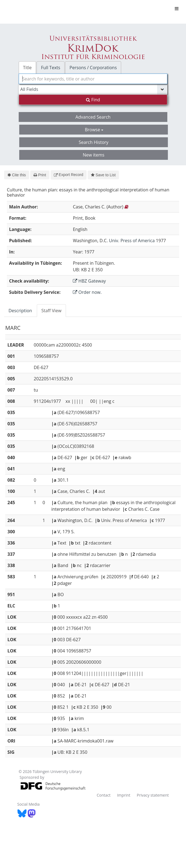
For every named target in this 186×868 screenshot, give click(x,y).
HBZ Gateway (89, 281)
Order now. (87, 292)
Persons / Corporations (93, 68)
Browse (94, 130)
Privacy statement (153, 795)
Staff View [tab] (51, 311)
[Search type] (93, 89)
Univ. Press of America (132, 241)
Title (27, 68)
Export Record (69, 175)
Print (40, 175)
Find (93, 100)
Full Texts (51, 68)
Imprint (124, 795)
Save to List (103, 175)
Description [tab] (20, 311)
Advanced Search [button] (93, 117)
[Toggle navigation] (177, 9)
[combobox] (93, 79)
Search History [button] (93, 142)
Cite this (17, 175)
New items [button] (94, 155)
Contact (104, 795)
